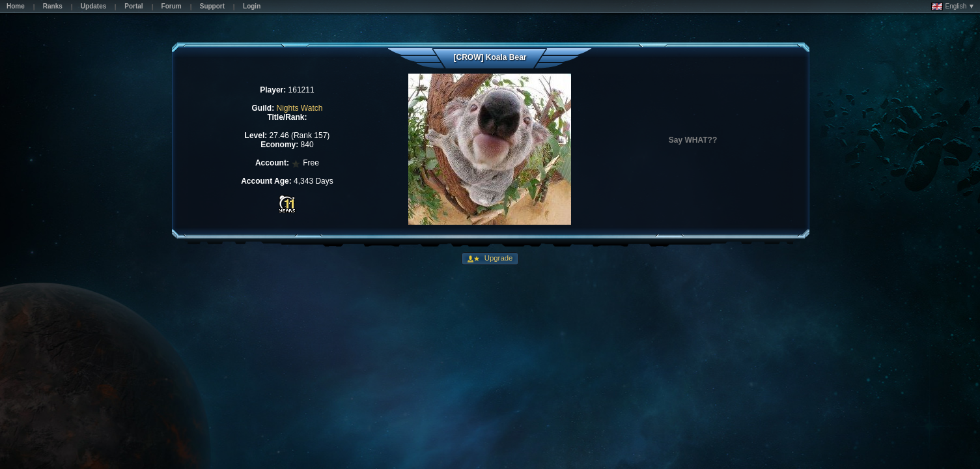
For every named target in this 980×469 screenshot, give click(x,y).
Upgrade (498, 258)
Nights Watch (299, 108)
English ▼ (953, 7)
